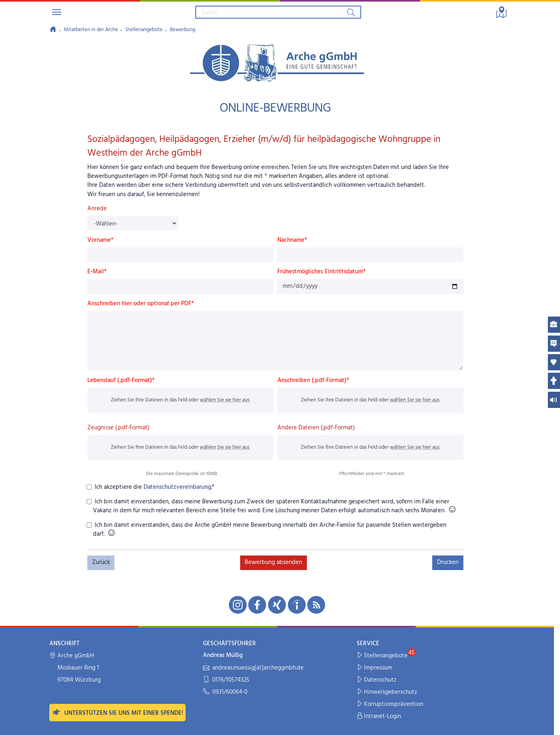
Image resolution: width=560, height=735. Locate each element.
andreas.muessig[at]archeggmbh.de (253, 668)
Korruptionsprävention (390, 704)
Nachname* (292, 240)
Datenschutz (377, 680)
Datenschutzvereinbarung (177, 487)
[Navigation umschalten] (57, 12)
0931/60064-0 (225, 692)
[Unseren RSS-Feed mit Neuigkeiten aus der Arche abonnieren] (316, 605)
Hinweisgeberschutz (387, 692)
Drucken (448, 562)
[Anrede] (133, 223)
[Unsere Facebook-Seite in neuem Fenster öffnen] (257, 605)
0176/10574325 (226, 680)
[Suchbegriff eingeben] (270, 12)
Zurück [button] (101, 562)
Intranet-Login (379, 717)
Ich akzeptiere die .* (154, 487)
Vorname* (100, 240)
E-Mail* (97, 272)
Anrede (97, 209)
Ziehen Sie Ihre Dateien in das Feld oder (180, 400)
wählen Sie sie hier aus (225, 400)
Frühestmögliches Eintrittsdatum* (322, 272)
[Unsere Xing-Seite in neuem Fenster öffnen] (277, 605)
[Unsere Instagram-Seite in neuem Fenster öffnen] (238, 605)
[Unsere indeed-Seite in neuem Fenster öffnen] (297, 605)
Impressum (375, 668)
